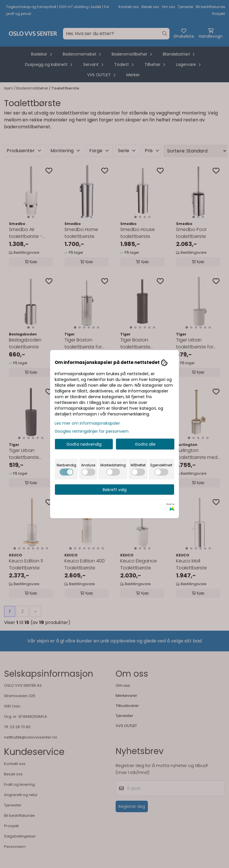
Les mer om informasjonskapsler (87, 423)
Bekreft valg (115, 489)
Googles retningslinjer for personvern (92, 431)
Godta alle (145, 444)
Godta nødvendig (84, 444)
